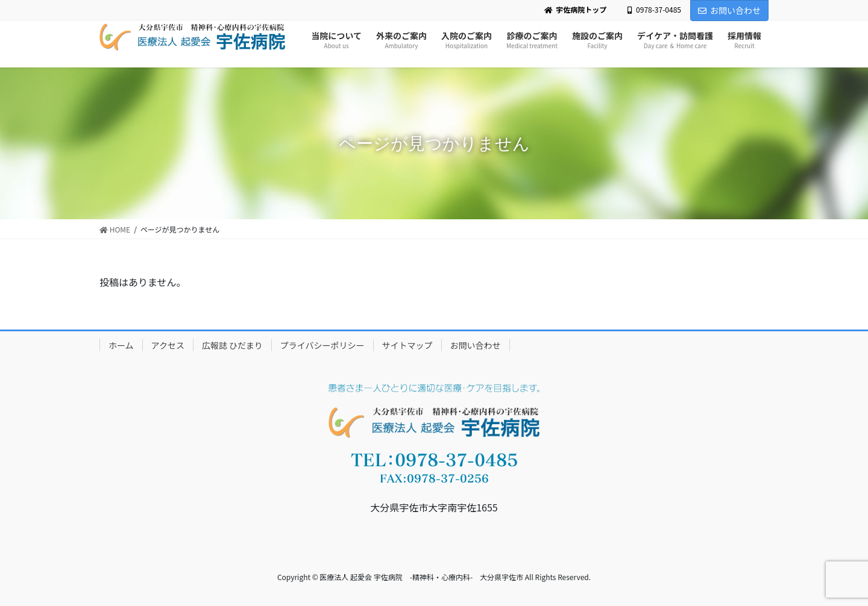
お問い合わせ (729, 10)
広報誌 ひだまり (232, 345)
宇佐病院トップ (575, 10)
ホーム (121, 345)
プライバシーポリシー (322, 345)
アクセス (168, 345)
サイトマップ (407, 345)
